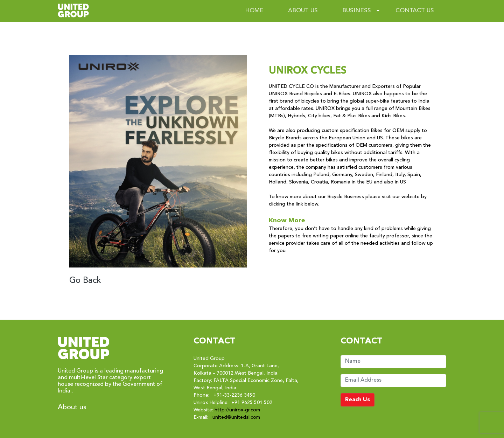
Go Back (85, 281)
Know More (287, 221)
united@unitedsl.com (236, 417)
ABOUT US (303, 11)
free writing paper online (330, 236)
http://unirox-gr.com (237, 410)
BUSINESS (357, 11)
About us (72, 408)
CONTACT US (415, 11)
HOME (254, 11)
